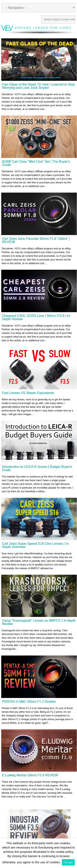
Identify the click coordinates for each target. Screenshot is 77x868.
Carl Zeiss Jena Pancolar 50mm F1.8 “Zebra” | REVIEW (36, 240)
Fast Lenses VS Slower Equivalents (28, 393)
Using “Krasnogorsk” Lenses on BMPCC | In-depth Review (39, 622)
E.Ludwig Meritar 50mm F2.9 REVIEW (30, 775)
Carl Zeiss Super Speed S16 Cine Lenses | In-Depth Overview (36, 545)
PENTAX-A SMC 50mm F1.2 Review (29, 702)
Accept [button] (68, 862)
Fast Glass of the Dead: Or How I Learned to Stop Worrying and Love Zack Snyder (38, 86)
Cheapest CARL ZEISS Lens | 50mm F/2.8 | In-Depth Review (36, 317)
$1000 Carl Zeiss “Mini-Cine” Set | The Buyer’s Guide (36, 163)
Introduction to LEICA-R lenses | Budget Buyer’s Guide (37, 468)
